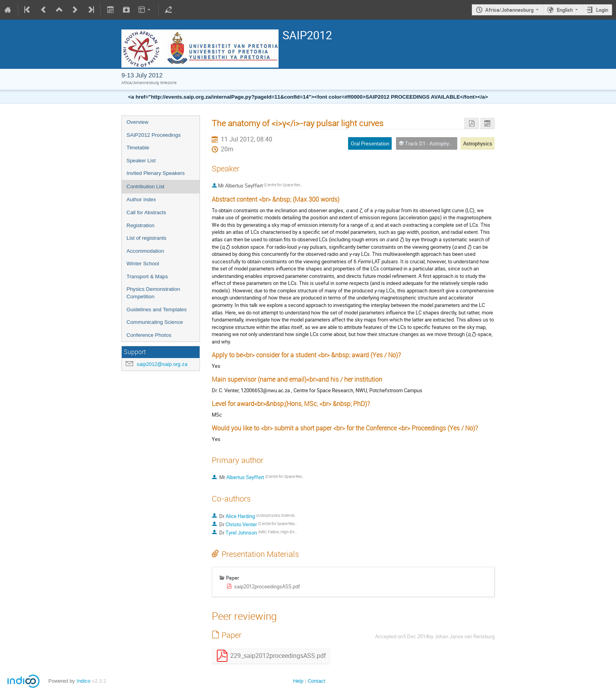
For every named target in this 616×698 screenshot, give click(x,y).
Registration (140, 225)
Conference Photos (149, 335)
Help (298, 681)
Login (602, 10)
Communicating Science (155, 322)
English (565, 10)
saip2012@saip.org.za (162, 364)
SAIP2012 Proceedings (154, 135)
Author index (141, 199)
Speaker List (141, 161)
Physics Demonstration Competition (153, 293)
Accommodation (145, 251)
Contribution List (145, 186)
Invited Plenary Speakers (156, 173)
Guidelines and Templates (157, 310)
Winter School (143, 264)
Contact (316, 681)
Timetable (138, 148)
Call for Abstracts (146, 212)
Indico (83, 681)
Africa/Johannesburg (509, 10)
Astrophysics (478, 143)
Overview (137, 122)
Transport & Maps (147, 276)
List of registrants (146, 238)
